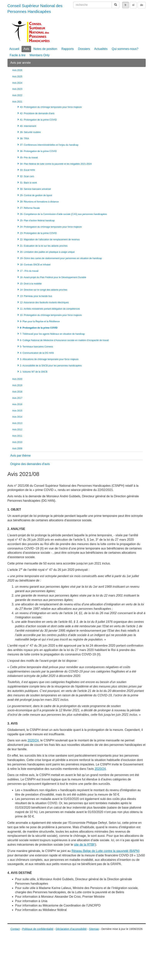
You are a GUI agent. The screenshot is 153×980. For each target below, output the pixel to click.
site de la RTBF (84, 845)
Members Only (40, 55)
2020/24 (33, 740)
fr (126, 5)
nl (133, 5)
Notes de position (45, 49)
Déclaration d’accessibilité (71, 929)
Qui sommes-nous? (125, 49)
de (142, 5)
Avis (26, 49)
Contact (15, 929)
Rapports (68, 49)
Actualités (101, 49)
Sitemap (94, 929)
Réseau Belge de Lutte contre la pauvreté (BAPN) (106, 851)
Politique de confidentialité (38, 929)
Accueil (14, 49)
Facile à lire (18, 55)
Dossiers (84, 49)
